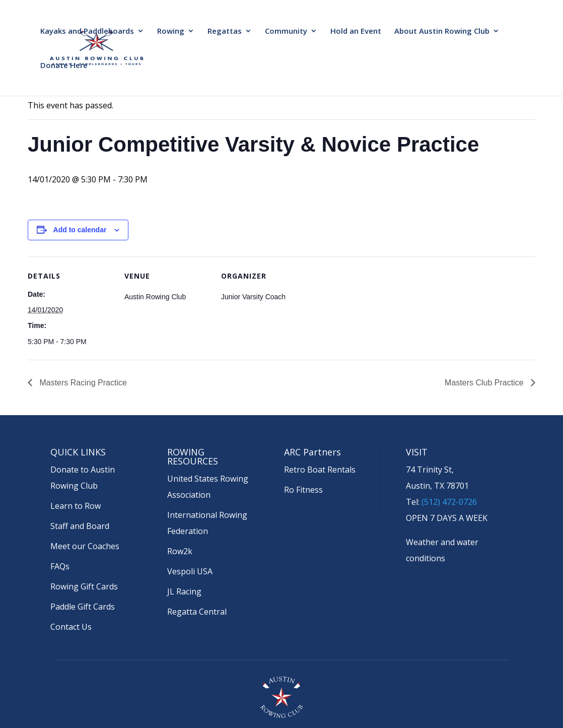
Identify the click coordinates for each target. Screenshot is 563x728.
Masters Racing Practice (82, 383)
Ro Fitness (303, 490)
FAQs (60, 566)
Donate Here (64, 66)
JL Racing (184, 591)
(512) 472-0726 (449, 502)
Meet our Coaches (85, 546)
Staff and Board (80, 526)
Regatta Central (197, 612)
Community (286, 31)
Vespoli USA (190, 571)
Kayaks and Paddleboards (87, 31)
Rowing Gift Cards (84, 586)
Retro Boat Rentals (320, 470)
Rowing (171, 31)
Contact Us (71, 627)
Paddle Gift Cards (83, 607)
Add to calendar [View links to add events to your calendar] (80, 230)
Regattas (225, 31)
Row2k (180, 551)
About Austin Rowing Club (442, 31)
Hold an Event (356, 31)
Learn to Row (76, 506)
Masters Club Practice (485, 383)
